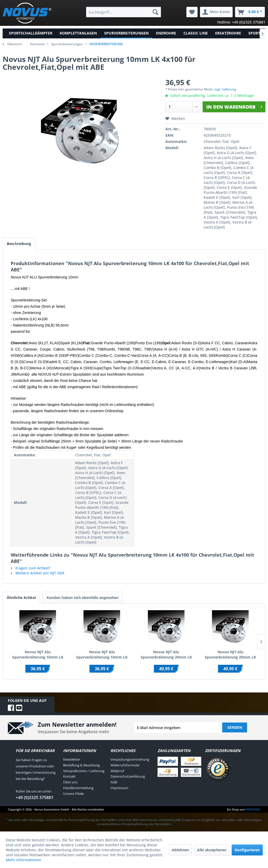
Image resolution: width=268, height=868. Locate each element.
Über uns (70, 782)
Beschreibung (19, 244)
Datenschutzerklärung (128, 776)
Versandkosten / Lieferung (84, 771)
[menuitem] (124, 12)
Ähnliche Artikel (21, 598)
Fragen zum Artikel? (30, 568)
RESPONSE (253, 809)
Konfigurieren (247, 850)
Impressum (119, 788)
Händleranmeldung (78, 788)
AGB (114, 782)
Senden (235, 727)
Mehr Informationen (24, 860)
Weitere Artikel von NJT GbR (38, 573)
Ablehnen (180, 850)
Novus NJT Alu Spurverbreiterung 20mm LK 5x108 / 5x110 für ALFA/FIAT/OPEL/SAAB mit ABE (230, 655)
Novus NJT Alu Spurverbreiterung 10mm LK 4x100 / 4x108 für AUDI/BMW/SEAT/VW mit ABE (102, 655)
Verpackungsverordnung (130, 759)
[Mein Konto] (216, 12)
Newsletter (72, 759)
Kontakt (69, 776)
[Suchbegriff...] (124, 12)
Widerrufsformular (125, 765)
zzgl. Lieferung (225, 89)
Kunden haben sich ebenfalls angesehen (83, 598)
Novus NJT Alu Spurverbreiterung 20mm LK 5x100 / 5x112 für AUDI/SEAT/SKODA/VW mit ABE (166, 655)
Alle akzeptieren (212, 850)
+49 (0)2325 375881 (35, 797)
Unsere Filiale (73, 794)
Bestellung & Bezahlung (81, 765)
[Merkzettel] (192, 12)
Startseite (37, 44)
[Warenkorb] (250, 12)
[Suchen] (155, 12)
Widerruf (117, 771)
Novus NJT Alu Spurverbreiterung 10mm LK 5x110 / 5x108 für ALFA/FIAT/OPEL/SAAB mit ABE (38, 655)
